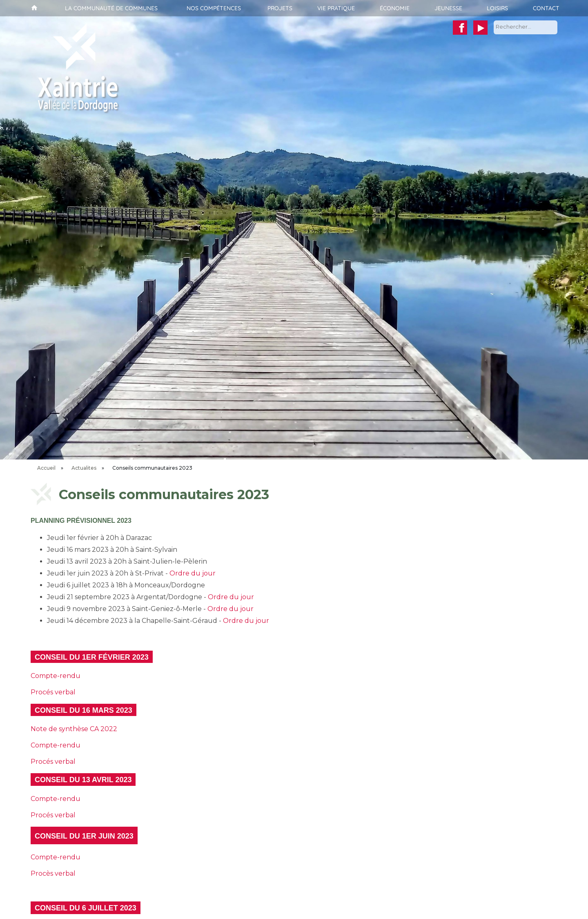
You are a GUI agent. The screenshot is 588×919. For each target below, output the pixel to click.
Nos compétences (214, 8)
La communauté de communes (111, 8)
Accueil (33, 8)
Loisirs (497, 8)
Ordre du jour (193, 573)
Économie (395, 8)
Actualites (84, 468)
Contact (546, 8)
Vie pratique (336, 8)
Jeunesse (448, 8)
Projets (280, 8)
